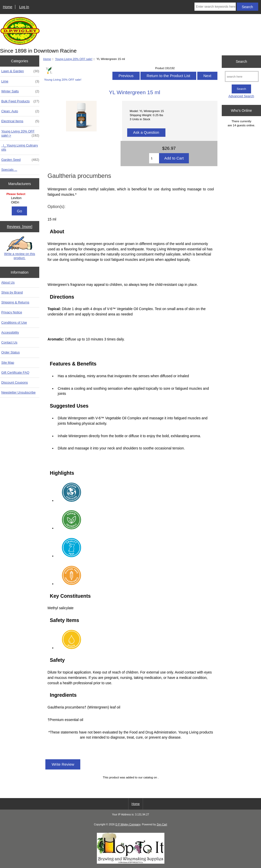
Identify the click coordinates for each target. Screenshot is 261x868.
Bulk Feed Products (20, 101)
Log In (24, 7)
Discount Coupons (15, 382)
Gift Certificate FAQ (15, 372)
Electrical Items (20, 121)
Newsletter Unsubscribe (18, 392)
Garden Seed (20, 160)
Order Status (10, 352)
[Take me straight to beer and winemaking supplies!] (131, 863)
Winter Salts (20, 91)
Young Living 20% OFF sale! (74, 59)
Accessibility (10, 332)
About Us (8, 282)
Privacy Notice (12, 312)
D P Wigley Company (128, 824)
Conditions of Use (14, 322)
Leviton (20, 198)
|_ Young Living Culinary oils (20, 147)
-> (20, 133)
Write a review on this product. (20, 248)
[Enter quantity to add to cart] (154, 158)
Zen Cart (162, 824)
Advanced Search (241, 96)
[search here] (242, 76)
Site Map (8, 363)
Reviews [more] (20, 227)
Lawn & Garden (20, 71)
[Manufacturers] (20, 198)
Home (8, 7)
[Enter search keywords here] (215, 7)
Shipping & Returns (15, 302)
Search (241, 62)
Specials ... (9, 170)
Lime (20, 81)
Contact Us (9, 342)
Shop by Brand (12, 292)
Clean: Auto (20, 111)
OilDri (20, 202)
